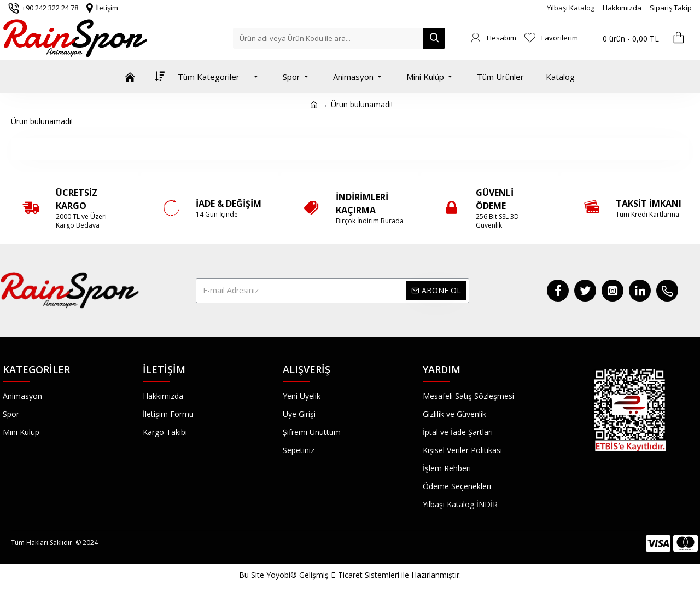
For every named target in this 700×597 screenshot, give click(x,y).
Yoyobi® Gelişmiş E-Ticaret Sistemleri (333, 575)
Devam (350, 149)
